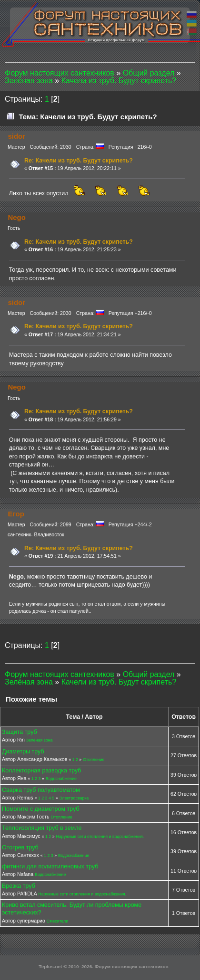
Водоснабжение (61, 779)
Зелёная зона (40, 740)
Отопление (94, 760)
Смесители (57, 921)
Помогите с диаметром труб (41, 809)
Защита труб (20, 732)
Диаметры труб (23, 752)
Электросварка (74, 798)
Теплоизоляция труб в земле (42, 828)
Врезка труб (19, 886)
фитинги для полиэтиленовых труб (50, 866)
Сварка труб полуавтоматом (41, 790)
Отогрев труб (20, 847)
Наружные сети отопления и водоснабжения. (100, 837)
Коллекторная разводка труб (42, 771)
